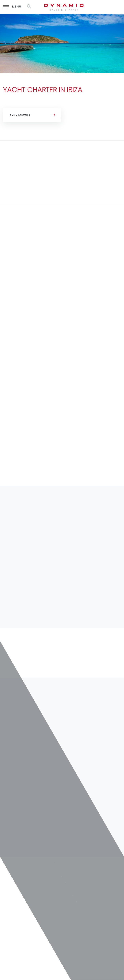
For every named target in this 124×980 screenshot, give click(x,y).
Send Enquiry (20, 115)
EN (87, 6)
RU (97, 6)
